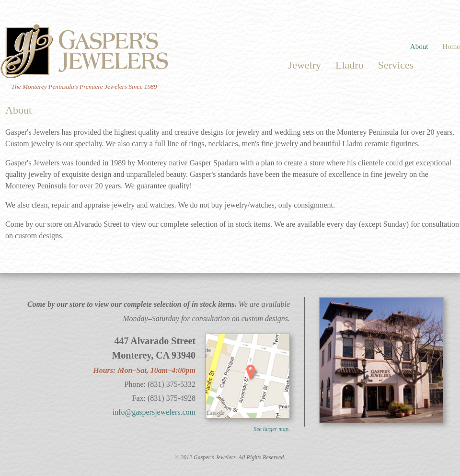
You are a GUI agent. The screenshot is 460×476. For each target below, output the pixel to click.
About (419, 46)
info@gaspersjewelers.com (154, 412)
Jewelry (305, 65)
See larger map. (272, 429)
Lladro (350, 65)
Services (396, 65)
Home (451, 46)
